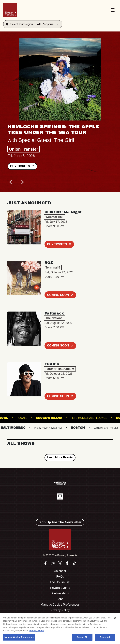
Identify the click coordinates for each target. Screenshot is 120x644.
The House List (60, 582)
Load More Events (60, 457)
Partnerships (60, 593)
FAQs (60, 577)
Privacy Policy (60, 610)
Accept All (82, 637)
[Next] (22, 182)
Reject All (105, 637)
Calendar (60, 571)
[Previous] (11, 182)
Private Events (60, 588)
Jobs (60, 599)
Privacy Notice (37, 631)
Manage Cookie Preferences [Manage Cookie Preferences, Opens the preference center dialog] (19, 637)
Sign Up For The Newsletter (60, 522)
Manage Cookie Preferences (60, 605)
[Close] (115, 618)
